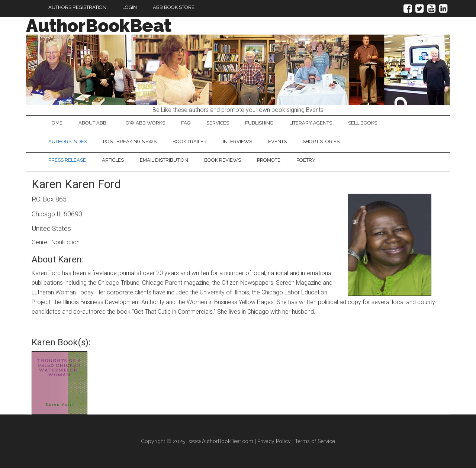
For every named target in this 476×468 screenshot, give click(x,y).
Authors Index (68, 141)
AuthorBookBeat (99, 26)
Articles (113, 160)
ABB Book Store (174, 7)
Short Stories (321, 141)
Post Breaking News (130, 141)
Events (277, 141)
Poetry (306, 160)
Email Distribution (164, 160)
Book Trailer (190, 141)
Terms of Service (315, 441)
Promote (269, 160)
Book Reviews (223, 160)
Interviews (237, 141)
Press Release (67, 160)
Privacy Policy (274, 441)
